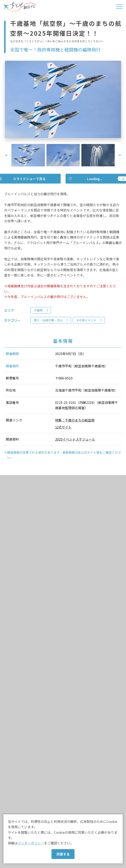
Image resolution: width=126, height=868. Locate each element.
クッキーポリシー (31, 843)
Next (119, 155)
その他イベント (86, 320)
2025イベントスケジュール (75, 439)
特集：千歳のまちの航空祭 (75, 420)
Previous (7, 155)
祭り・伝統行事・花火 (48, 320)
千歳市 (38, 310)
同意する (63, 854)
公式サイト (63, 427)
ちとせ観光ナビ (20, 7)
